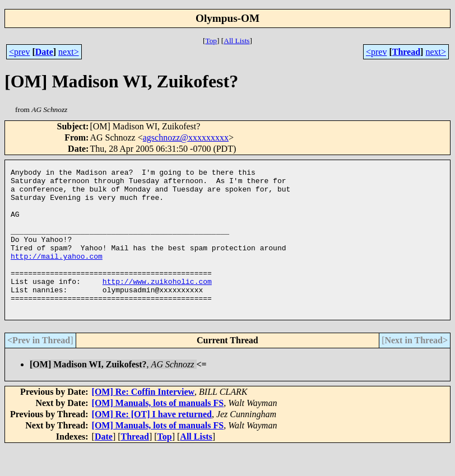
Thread (406, 52)
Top (211, 41)
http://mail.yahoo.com (57, 274)
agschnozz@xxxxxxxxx (186, 137)
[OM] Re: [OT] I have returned (152, 443)
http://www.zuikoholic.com (157, 305)
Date (44, 52)
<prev (19, 52)
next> (69, 52)
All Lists (236, 41)
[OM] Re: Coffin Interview (143, 420)
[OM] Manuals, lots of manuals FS (158, 431)
